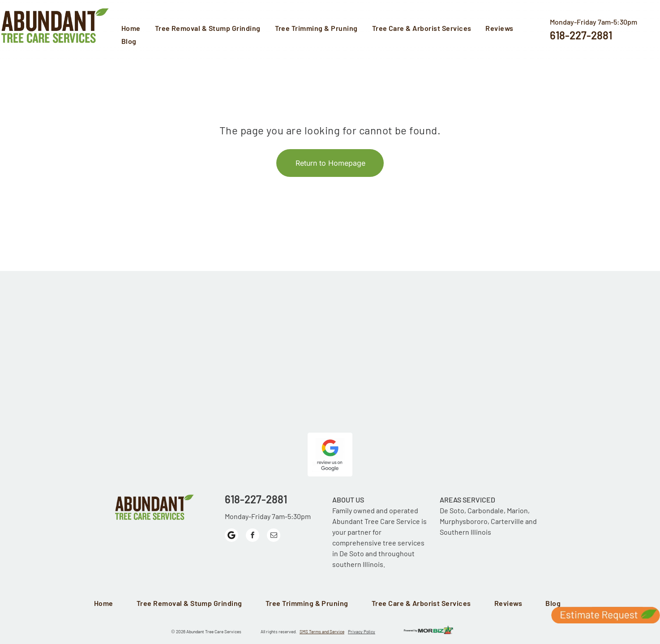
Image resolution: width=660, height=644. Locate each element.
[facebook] (253, 536)
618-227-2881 (581, 35)
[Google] (231, 536)
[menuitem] (134, 29)
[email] (274, 536)
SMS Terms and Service (322, 631)
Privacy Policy (362, 631)
